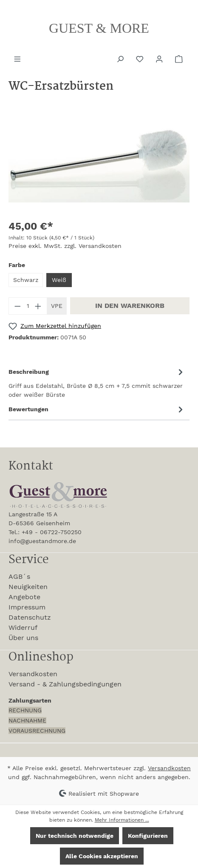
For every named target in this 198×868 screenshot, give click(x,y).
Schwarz (26, 280)
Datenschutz (30, 617)
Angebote (24, 597)
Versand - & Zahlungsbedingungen (65, 684)
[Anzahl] (28, 306)
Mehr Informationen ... (122, 820)
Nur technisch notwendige (75, 836)
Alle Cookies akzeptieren (102, 856)
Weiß (59, 280)
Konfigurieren (148, 836)
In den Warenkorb (130, 306)
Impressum (27, 607)
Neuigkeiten (28, 587)
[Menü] (18, 58)
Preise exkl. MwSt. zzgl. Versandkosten (65, 246)
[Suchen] (121, 58)
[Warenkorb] (180, 58)
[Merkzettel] (141, 58)
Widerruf (23, 628)
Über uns (23, 638)
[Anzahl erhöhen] (38, 306)
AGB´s (19, 576)
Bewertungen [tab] (97, 410)
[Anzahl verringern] (17, 306)
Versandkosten (33, 674)
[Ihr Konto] (160, 58)
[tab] (97, 383)
